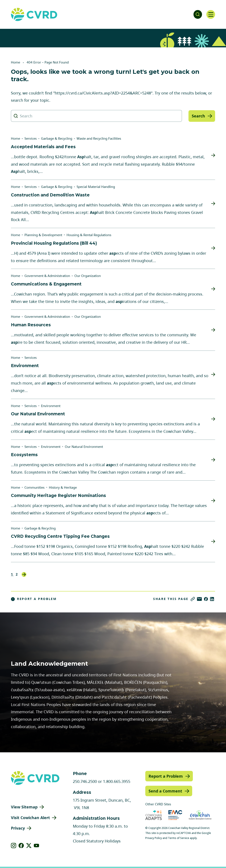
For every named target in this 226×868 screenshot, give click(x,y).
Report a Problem (34, 599)
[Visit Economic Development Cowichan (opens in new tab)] (200, 815)
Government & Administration (47, 276)
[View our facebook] (21, 846)
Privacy (18, 828)
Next (24, 574)
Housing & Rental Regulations (89, 235)
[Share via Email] (199, 599)
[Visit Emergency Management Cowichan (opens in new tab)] (175, 815)
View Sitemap (24, 807)
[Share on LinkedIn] (212, 599)
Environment (51, 406)
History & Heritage (63, 487)
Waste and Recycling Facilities (99, 138)
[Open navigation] (211, 14)
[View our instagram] (14, 846)
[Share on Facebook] (206, 599)
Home (15, 62)
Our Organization (88, 276)
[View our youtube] (37, 846)
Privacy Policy (154, 838)
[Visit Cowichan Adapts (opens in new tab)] (154, 815)
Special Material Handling (96, 187)
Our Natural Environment (84, 447)
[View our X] (29, 846)
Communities (34, 487)
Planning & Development (43, 235)
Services (31, 138)
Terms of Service (179, 838)
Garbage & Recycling (57, 138)
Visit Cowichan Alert (30, 818)
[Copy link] (193, 599)
